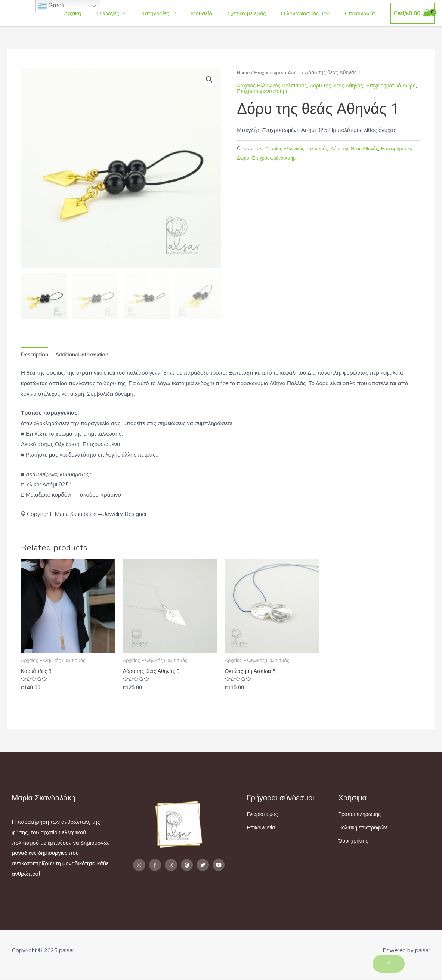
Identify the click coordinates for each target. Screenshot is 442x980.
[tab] (35, 355)
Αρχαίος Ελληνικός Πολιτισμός (299, 148)
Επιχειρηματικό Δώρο (261, 157)
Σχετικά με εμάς (256, 13)
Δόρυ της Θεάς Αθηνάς (344, 85)
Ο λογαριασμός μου (311, 13)
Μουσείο (215, 13)
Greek (51, 6)
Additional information (84, 355)
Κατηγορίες (172, 13)
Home (244, 72)
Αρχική (97, 13)
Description (35, 355)
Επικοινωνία (361, 13)
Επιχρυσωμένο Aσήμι (281, 72)
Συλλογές (128, 13)
